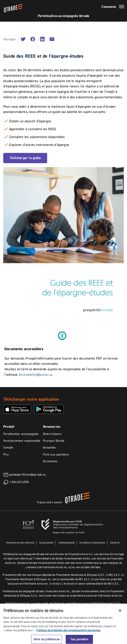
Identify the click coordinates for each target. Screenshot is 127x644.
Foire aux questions (56, 454)
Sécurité (115, 543)
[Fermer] (120, 613)
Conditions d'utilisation (92, 543)
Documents (50, 461)
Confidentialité (67, 543)
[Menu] (122, 7)
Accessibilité (46, 543)
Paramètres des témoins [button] (20, 543)
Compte (8, 447)
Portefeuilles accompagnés (21, 434)
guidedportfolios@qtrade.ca (27, 474)
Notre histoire (52, 434)
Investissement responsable (22, 441)
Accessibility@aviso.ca (35, 374)
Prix (6, 454)
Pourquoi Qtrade (54, 441)
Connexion (109, 7)
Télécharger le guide (25, 158)
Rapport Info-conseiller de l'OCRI (69, 532)
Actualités (49, 447)
